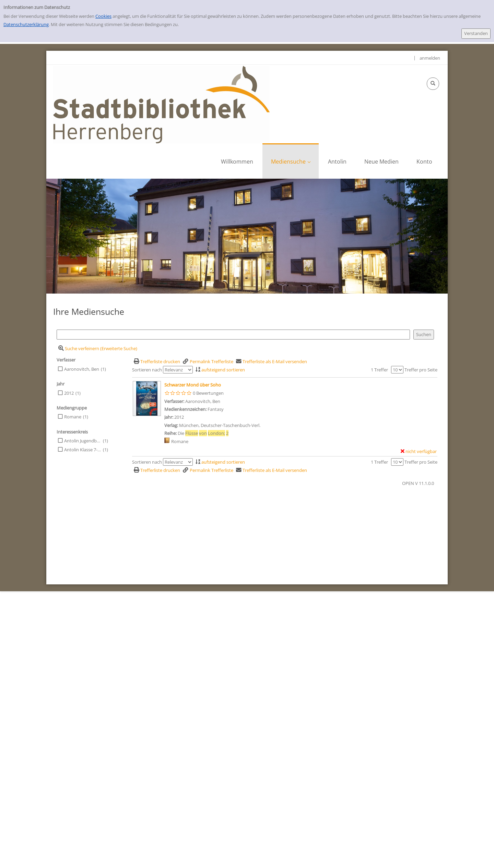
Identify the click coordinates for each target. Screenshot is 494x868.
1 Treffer (379, 370)
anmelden (430, 58)
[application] (291, 161)
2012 (69, 393)
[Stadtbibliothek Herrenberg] (161, 104)
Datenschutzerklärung (26, 24)
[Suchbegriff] (233, 335)
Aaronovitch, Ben (82, 369)
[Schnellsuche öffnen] (433, 84)
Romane (73, 417)
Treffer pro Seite (421, 370)
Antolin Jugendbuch (83, 441)
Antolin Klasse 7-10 (83, 450)
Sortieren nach (147, 370)
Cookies (103, 16)
